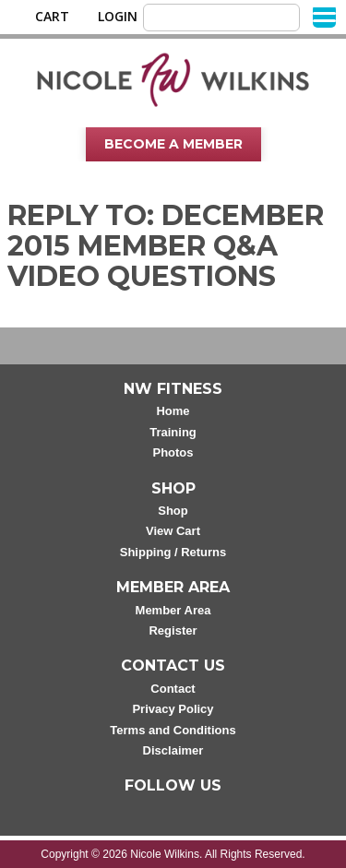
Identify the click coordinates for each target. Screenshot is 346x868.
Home (173, 411)
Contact (173, 689)
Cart (52, 17)
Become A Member (173, 144)
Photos (173, 452)
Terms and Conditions (173, 730)
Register (173, 630)
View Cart (173, 531)
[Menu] (324, 16)
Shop (173, 511)
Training (173, 432)
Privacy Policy (173, 709)
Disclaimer (173, 750)
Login (118, 17)
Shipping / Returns (173, 552)
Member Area (173, 610)
